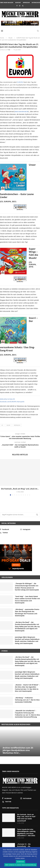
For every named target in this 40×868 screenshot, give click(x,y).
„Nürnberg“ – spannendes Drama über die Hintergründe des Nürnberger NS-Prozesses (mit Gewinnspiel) (27, 612)
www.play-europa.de (7, 399)
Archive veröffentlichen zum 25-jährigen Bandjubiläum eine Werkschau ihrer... (18, 750)
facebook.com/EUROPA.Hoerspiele (12, 402)
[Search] (38, 31)
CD (2, 425)
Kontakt (18, 3)
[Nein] (36, 858)
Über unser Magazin (7, 3)
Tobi (9, 50)
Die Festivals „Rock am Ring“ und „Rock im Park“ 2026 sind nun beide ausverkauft (26, 818)
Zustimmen (21, 862)
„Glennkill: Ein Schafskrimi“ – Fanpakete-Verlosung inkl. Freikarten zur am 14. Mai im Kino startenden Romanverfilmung (27, 714)
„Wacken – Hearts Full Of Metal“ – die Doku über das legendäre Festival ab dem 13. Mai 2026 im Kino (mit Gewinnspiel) (27, 688)
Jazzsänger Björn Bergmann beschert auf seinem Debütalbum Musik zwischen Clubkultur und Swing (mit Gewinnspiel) (27, 640)
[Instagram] (20, 6)
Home (2, 38)
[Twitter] (23, 6)
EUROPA (20, 82)
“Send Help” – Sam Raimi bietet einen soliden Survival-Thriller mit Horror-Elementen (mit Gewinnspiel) (27, 600)
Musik (10, 38)
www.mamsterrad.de (22, 112)
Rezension (17, 425)
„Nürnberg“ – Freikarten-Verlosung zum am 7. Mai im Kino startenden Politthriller (27, 700)
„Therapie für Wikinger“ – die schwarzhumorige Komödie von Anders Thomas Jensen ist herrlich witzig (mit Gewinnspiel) (27, 587)
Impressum (26, 3)
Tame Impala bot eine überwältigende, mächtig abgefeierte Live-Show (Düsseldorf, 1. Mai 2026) (26, 832)
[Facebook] (17, 6)
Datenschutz (36, 3)
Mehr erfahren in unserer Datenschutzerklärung (20, 865)
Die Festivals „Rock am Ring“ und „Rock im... (20, 489)
